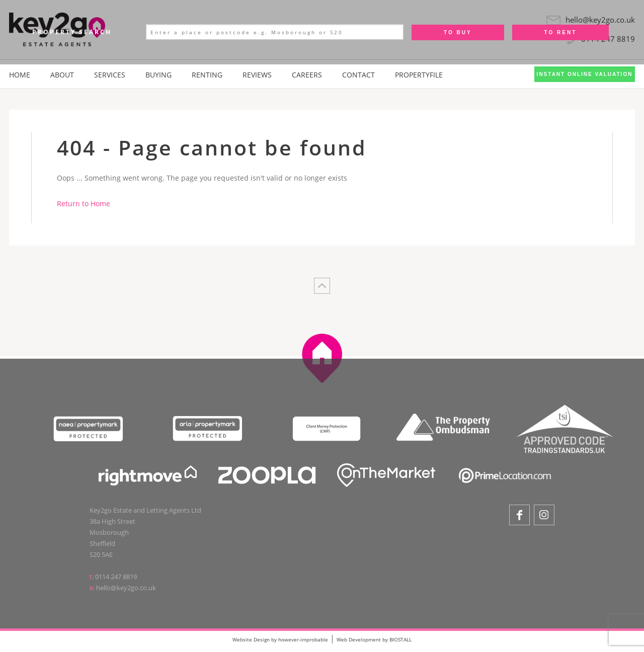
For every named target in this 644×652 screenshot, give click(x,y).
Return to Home (84, 203)
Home (20, 75)
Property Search (72, 32)
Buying (158, 75)
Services (110, 75)
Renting (207, 75)
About (62, 75)
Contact (358, 75)
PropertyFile (419, 75)
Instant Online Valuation (585, 74)
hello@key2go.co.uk (126, 591)
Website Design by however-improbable (280, 639)
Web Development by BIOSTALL (374, 639)
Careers (307, 75)
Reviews (257, 75)
